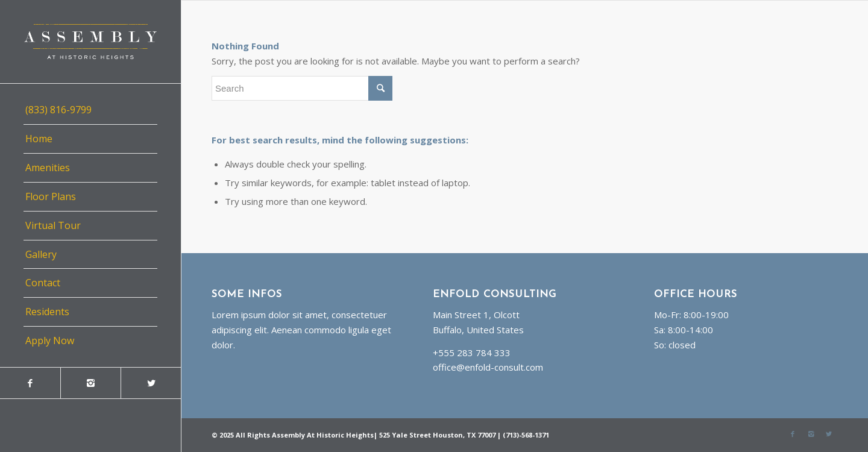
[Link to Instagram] (90, 383)
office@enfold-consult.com (488, 367)
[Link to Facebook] (30, 383)
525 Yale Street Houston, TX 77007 (437, 435)
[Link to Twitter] (151, 383)
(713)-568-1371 (526, 435)
